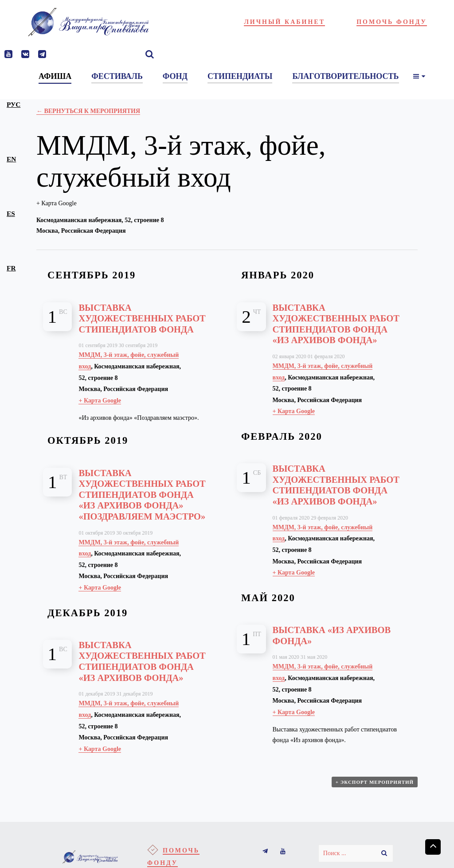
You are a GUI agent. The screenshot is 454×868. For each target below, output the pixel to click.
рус (14, 104)
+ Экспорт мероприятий (375, 782)
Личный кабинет (284, 22)
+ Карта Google (57, 203)
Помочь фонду (392, 22)
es (11, 213)
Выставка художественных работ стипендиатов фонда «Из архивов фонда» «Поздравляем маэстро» (142, 495)
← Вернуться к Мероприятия (88, 111)
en (11, 159)
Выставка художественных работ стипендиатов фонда (142, 319)
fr (11, 268)
